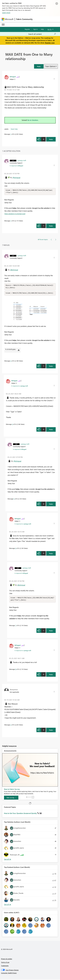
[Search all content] (42, 34)
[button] (39, 66)
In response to (16, 166)
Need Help (14, 129)
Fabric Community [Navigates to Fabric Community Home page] (24, 19)
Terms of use (5, 963)
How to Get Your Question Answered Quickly (21, 814)
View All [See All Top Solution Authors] (8, 860)
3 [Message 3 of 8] (11, 361)
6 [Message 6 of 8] (16, 549)
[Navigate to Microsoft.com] (8, 19)
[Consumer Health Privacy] (30, 974)
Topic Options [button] (50, 66)
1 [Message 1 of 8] (11, 134)
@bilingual (16, 177)
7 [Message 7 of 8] (11, 221)
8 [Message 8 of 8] (16, 670)
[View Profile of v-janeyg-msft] (21, 160)
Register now (50, 43)
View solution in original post (15, 214)
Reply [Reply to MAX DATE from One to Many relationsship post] (51, 139)
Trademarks (5, 966)
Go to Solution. (33, 120)
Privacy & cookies (7, 960)
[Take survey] (11, 798)
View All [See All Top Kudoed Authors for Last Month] (8, 905)
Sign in (35, 29)
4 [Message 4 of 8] (12, 425)
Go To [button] (50, 29)
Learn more (6, 13)
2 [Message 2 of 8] (11, 725)
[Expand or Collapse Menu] (3, 25)
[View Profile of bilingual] (13, 77)
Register (27, 29)
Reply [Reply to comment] (51, 226)
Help (42, 29)
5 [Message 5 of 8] (14, 499)
